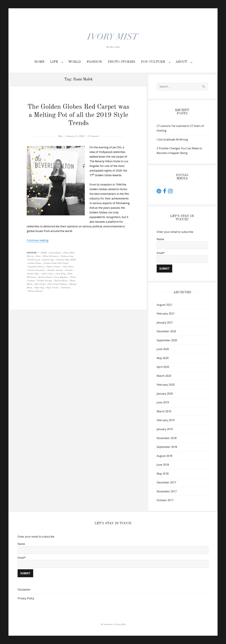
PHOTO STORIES (122, 62)
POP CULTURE (153, 62)
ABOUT (181, 62)
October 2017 (165, 500)
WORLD (75, 62)
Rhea (60, 136)
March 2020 (164, 376)
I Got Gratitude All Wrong (172, 139)
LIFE (54, 62)
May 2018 (163, 474)
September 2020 (167, 340)
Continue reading (38, 240)
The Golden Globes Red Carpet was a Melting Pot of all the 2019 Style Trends (78, 115)
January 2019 (165, 429)
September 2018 (167, 447)
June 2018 (163, 465)
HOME (39, 62)
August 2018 (164, 456)
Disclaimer (24, 590)
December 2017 (166, 482)
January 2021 (165, 322)
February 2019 (166, 420)
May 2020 (163, 358)
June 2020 (163, 349)
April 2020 (163, 367)
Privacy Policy (26, 598)
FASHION (94, 62)
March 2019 (164, 411)
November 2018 (167, 438)
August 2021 (164, 305)
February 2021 (166, 314)
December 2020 (166, 331)
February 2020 (166, 385)
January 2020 (165, 394)
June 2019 (163, 402)
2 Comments (93, 136)
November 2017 (167, 491)
